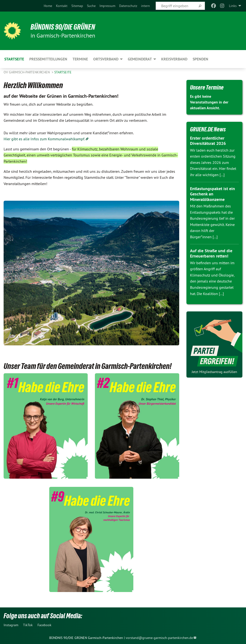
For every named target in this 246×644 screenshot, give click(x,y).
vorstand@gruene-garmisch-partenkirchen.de (159, 638)
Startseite (63, 72)
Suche (91, 6)
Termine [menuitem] (80, 59)
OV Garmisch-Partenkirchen (27, 72)
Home (48, 6)
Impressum (107, 6)
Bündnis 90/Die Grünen (63, 27)
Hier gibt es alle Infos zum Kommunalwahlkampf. (44, 139)
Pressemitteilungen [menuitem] (48, 59)
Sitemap (77, 6)
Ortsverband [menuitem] (106, 59)
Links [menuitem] (233, 6)
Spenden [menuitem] (200, 59)
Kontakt (62, 6)
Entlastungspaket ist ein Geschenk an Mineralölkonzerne (212, 194)
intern (145, 6)
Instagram (11, 625)
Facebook (44, 625)
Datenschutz (128, 6)
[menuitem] (48, 6)
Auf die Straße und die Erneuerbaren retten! (211, 253)
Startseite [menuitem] (14, 59)
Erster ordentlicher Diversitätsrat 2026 (208, 141)
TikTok (28, 625)
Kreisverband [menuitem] (174, 59)
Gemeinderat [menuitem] (140, 59)
